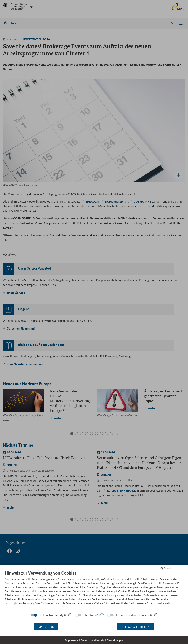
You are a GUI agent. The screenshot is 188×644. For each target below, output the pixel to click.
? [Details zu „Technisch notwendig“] (70, 615)
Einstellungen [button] (115, 640)
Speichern (46, 627)
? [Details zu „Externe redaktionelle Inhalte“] (156, 615)
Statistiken (90, 615)
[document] (94, 590)
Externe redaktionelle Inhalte (133, 615)
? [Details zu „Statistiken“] (102, 615)
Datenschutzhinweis (92, 640)
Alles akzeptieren (135, 627)
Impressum (71, 640)
